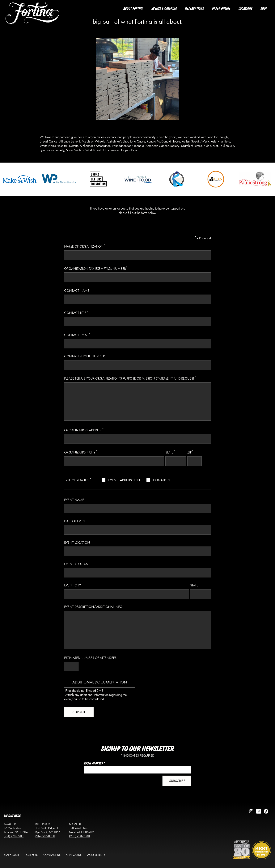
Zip (190, 452)
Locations (245, 9)
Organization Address (84, 430)
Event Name (74, 500)
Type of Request (78, 480)
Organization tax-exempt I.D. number (96, 268)
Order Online (221, 9)
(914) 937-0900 (45, 836)
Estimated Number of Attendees (90, 658)
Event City (73, 585)
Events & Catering (164, 9)
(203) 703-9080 (79, 836)
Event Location (77, 542)
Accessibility (96, 855)
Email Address (95, 763)
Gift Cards (74, 855)
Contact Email (77, 334)
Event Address (76, 564)
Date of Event (75, 521)
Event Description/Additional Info (93, 607)
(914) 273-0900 (14, 836)
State (170, 452)
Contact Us (52, 855)
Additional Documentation (100, 682)
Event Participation (124, 480)
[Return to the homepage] (32, 17)
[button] (177, 781)
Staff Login (12, 855)
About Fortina (133, 9)
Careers (32, 855)
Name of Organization (85, 246)
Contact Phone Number (85, 356)
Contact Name (78, 290)
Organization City (81, 452)
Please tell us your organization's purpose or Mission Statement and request (130, 378)
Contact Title (76, 312)
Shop (264, 9)
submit (79, 712)
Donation (162, 480)
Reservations (195, 9)
